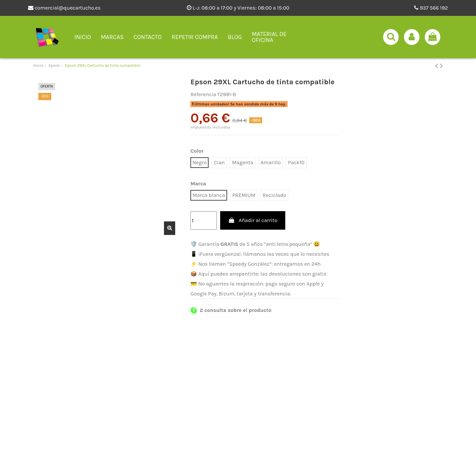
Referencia (203, 94)
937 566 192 (431, 8)
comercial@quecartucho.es (64, 8)
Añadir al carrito (253, 220)
